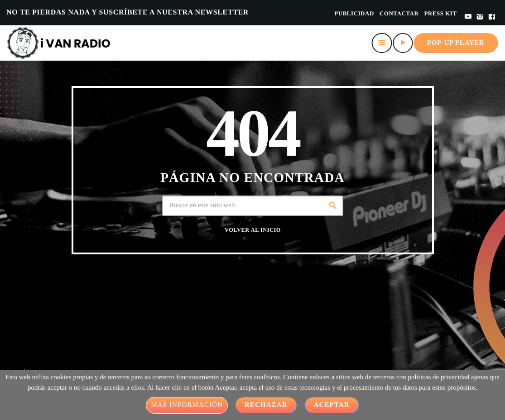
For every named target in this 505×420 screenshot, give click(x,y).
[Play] (403, 43)
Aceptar (332, 405)
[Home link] (59, 43)
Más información (187, 405)
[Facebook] (492, 17)
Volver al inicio (253, 230)
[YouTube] (468, 17)
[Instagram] (480, 17)
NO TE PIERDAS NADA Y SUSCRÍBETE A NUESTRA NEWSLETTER (127, 12)
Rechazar (266, 405)
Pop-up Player (456, 43)
